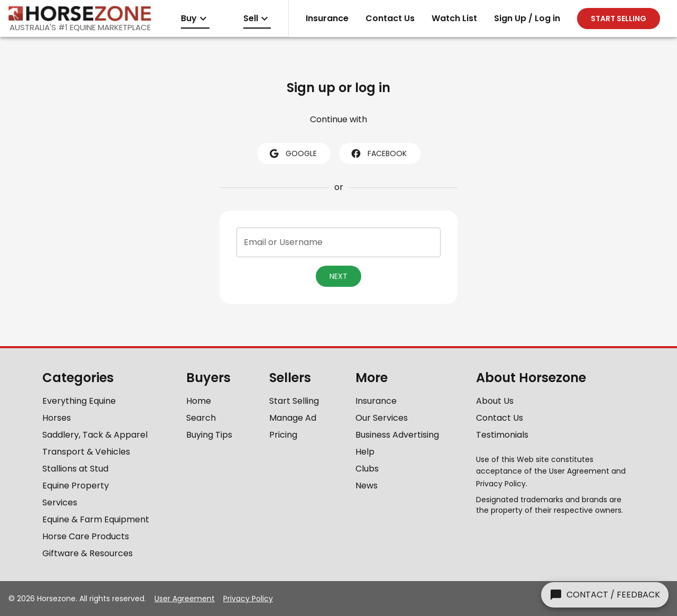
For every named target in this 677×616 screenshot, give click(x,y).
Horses (57, 418)
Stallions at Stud (75, 469)
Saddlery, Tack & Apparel (95, 435)
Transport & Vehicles (86, 452)
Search (201, 418)
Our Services (382, 418)
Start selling (619, 19)
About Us (495, 401)
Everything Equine (79, 401)
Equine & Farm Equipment (96, 519)
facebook (379, 153)
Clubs (367, 469)
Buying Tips (209, 435)
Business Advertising (397, 435)
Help (365, 452)
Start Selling (294, 401)
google (293, 153)
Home (199, 401)
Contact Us (390, 18)
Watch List (454, 18)
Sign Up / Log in (527, 18)
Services (60, 502)
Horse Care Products (86, 536)
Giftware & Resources (88, 553)
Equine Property (76, 486)
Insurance (327, 18)
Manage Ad (293, 418)
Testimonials (502, 435)
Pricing (283, 435)
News (367, 486)
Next (338, 276)
